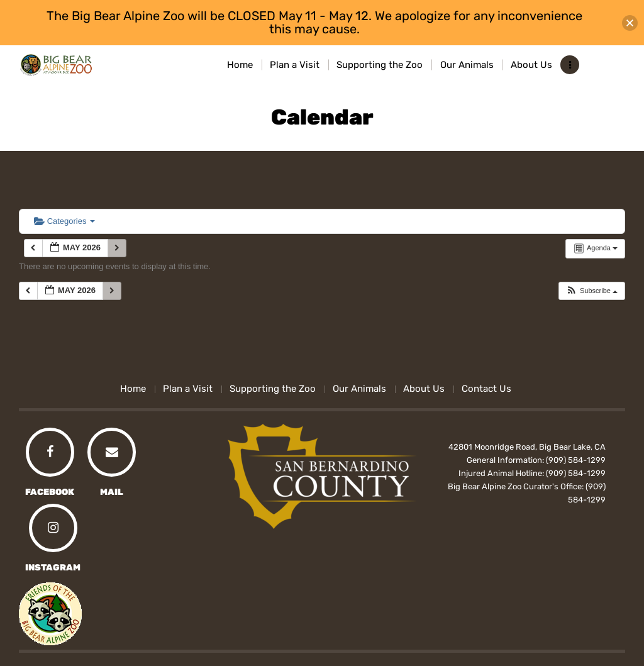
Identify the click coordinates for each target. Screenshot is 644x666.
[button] (591, 291)
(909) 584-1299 (576, 460)
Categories (64, 221)
